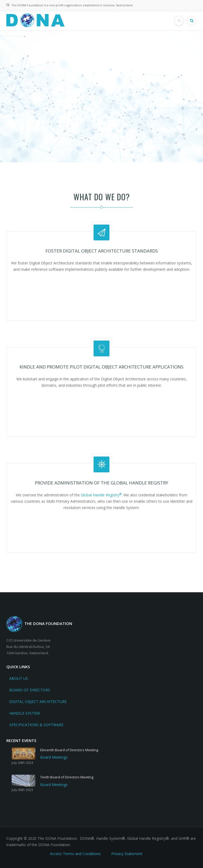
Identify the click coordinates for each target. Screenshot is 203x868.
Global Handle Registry (101, 495)
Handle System (24, 713)
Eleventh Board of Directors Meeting (69, 750)
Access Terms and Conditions (75, 854)
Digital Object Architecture (38, 702)
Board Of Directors (30, 690)
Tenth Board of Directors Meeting (67, 777)
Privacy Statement (127, 854)
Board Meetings (54, 757)
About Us (19, 678)
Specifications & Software (36, 725)
